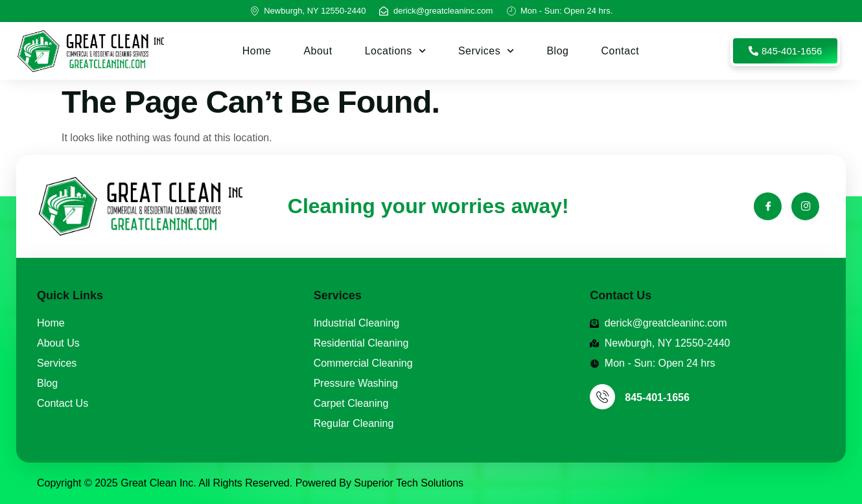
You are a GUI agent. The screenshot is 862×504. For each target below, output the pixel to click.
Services (486, 51)
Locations (395, 51)
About (318, 51)
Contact (620, 51)
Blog (557, 51)
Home (257, 51)
